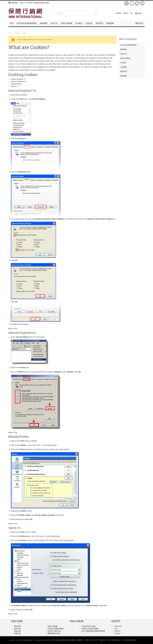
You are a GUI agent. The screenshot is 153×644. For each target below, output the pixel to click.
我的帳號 (118, 13)
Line (116, 629)
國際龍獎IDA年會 (54, 633)
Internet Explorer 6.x (18, 81)
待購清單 (126, 13)
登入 (132, 13)
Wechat (117, 631)
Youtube (117, 633)
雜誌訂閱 (17, 631)
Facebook (118, 626)
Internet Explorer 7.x (18, 79)
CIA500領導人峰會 (89, 626)
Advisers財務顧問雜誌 (56, 629)
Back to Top (13, 329)
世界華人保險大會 (54, 631)
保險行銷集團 (52, 626)
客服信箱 (17, 633)
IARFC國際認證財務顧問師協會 (93, 631)
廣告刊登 (17, 629)
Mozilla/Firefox (16, 84)
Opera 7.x (15, 86)
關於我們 (17, 626)
